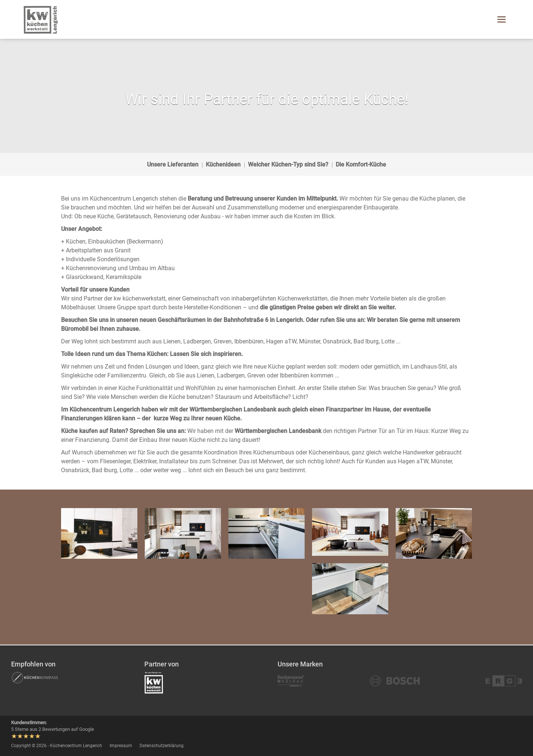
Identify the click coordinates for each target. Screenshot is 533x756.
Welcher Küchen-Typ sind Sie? (288, 164)
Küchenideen (223, 164)
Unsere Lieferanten (173, 164)
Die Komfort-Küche (361, 164)
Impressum (121, 746)
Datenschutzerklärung (162, 746)
